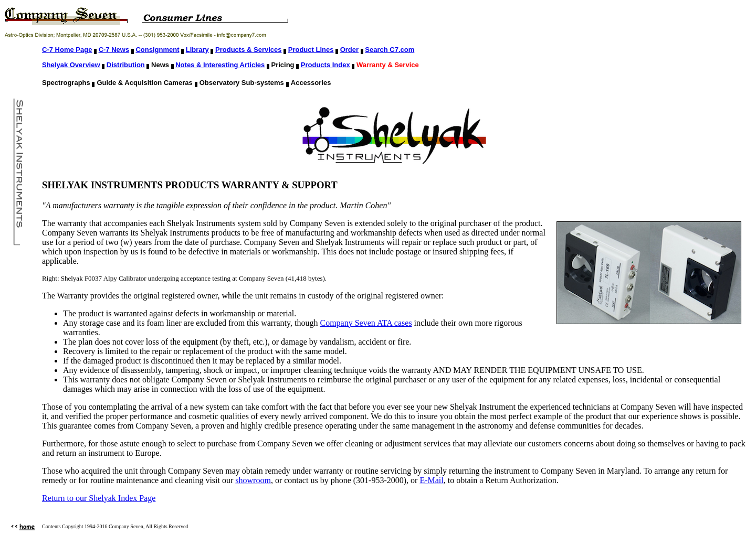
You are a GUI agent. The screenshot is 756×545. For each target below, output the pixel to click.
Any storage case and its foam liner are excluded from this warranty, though (191, 323)
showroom (253, 480)
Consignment (157, 50)
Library (197, 50)
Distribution (126, 65)
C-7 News (114, 50)
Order (349, 50)
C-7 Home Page (67, 50)
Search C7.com (390, 50)
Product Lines (311, 50)
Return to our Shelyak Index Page (99, 498)
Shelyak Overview (71, 65)
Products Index (325, 65)
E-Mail (431, 480)
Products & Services (248, 50)
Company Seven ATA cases (366, 323)
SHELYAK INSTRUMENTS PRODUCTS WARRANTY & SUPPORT (190, 185)
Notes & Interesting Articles (220, 65)
